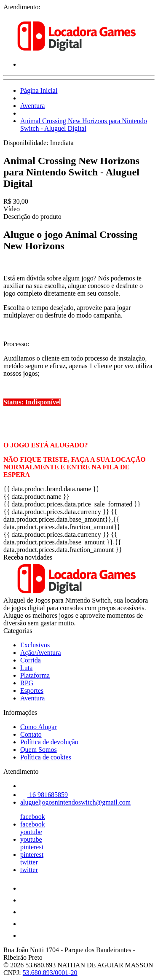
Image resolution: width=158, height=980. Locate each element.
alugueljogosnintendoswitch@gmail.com (75, 802)
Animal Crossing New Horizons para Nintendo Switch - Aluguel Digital (84, 125)
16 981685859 (44, 795)
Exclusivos (35, 645)
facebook (33, 817)
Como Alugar (39, 727)
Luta (26, 668)
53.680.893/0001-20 (50, 973)
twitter (29, 862)
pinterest (32, 847)
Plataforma (35, 675)
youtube (31, 832)
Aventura (32, 106)
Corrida (31, 660)
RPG (27, 683)
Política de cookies (46, 757)
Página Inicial (39, 90)
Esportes (32, 691)
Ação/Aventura (41, 653)
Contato (31, 734)
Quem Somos (39, 750)
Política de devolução (49, 742)
